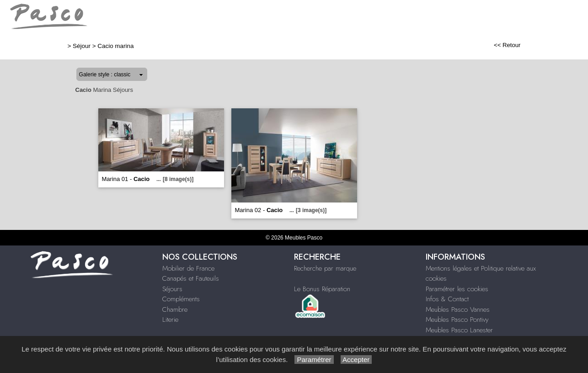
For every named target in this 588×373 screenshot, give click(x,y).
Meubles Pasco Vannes (458, 309)
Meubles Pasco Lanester (459, 330)
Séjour (82, 46)
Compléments (181, 299)
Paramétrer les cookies (457, 289)
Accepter (356, 360)
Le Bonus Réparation (322, 289)
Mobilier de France (188, 268)
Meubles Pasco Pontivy (457, 320)
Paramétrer (314, 360)
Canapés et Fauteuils (191, 278)
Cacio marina (115, 46)
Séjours (172, 289)
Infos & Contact (447, 299)
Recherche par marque (325, 268)
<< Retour (507, 45)
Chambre (175, 309)
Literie (170, 320)
